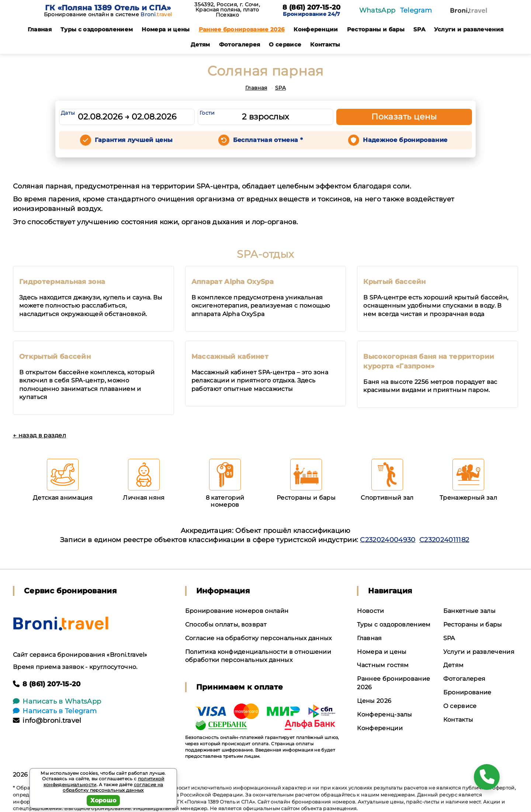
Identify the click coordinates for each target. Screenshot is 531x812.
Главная (40, 29)
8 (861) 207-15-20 (311, 8)
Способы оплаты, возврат (226, 624)
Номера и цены (166, 29)
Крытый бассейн (394, 282)
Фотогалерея (240, 44)
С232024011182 (444, 540)
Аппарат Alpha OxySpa (232, 282)
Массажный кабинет (230, 357)
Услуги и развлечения (469, 29)
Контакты (325, 44)
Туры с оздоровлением (97, 29)
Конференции (316, 29)
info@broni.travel (47, 721)
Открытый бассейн (55, 357)
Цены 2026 (374, 701)
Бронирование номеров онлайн (237, 611)
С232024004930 (388, 540)
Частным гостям (383, 665)
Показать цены (404, 117)
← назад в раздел (39, 435)
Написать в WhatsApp (57, 701)
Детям (200, 44)
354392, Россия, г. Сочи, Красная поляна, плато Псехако (227, 10)
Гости (207, 113)
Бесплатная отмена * (268, 140)
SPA (419, 29)
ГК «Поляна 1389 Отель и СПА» (108, 8)
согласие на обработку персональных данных (113, 787)
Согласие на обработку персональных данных (258, 638)
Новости (370, 611)
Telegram (416, 10)
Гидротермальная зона (62, 282)
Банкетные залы (469, 611)
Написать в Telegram (55, 711)
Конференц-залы (384, 714)
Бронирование (467, 692)
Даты (68, 113)
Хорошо (103, 800)
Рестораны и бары (376, 29)
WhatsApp (377, 10)
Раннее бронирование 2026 (242, 29)
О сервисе (285, 44)
